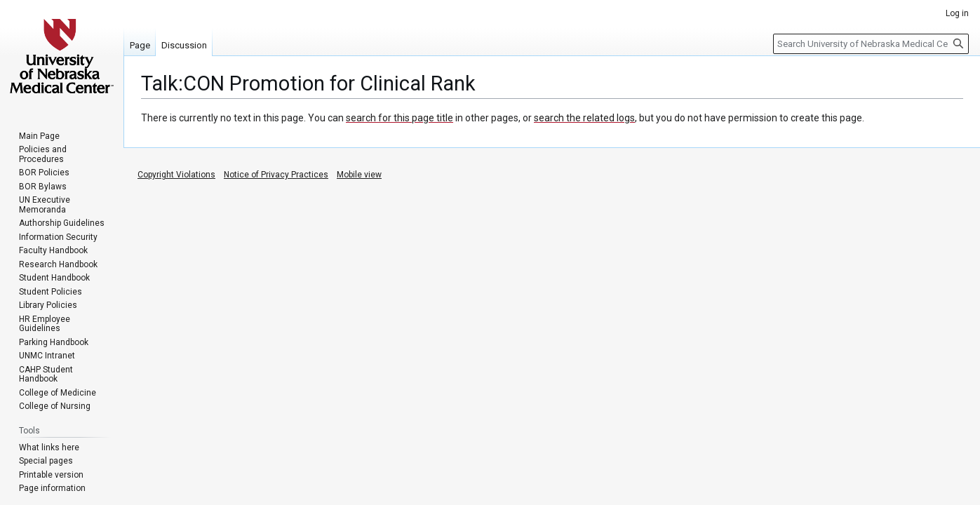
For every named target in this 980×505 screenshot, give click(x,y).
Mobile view (359, 175)
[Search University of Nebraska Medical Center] (871, 44)
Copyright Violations (176, 175)
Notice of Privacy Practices (276, 175)
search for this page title (400, 118)
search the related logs (584, 118)
